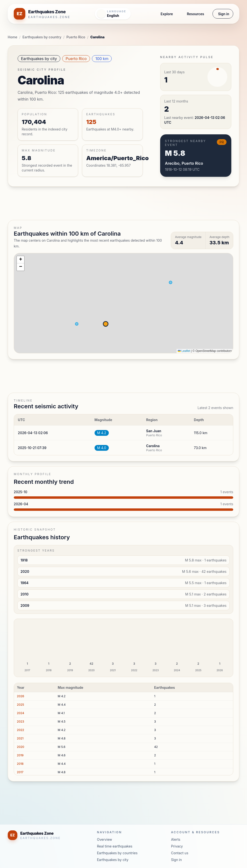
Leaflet (184, 351)
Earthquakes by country (42, 37)
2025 (21, 705)
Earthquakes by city (39, 59)
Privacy (177, 846)
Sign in (224, 14)
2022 (21, 730)
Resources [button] (196, 14)
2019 (20, 755)
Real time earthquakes (115, 846)
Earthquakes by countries (117, 853)
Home (13, 37)
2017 (20, 772)
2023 (21, 721)
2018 (20, 764)
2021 (20, 738)
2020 (21, 747)
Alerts (176, 839)
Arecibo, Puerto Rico (184, 163)
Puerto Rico (76, 37)
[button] (21, 260)
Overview (105, 839)
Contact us (180, 853)
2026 (21, 696)
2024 (21, 713)
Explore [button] (167, 14)
